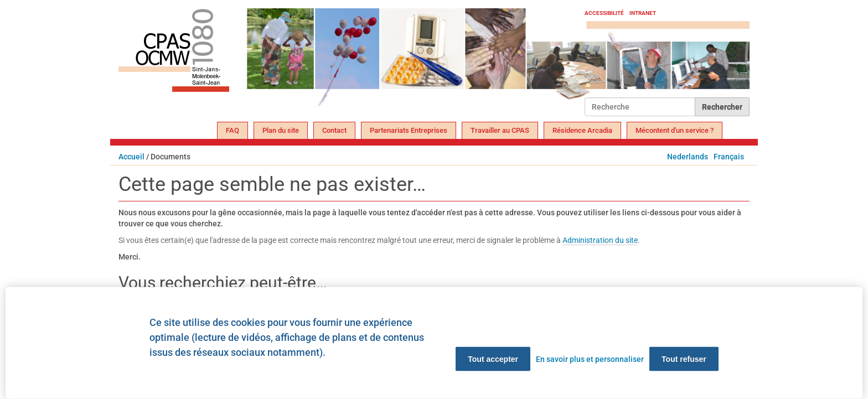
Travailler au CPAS (500, 130)
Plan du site (281, 130)
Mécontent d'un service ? (675, 130)
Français (729, 157)
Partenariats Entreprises (409, 130)
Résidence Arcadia (582, 130)
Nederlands (688, 157)
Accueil (131, 157)
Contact (334, 130)
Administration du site (600, 240)
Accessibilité (604, 13)
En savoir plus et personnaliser (590, 359)
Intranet (643, 13)
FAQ (232, 130)
